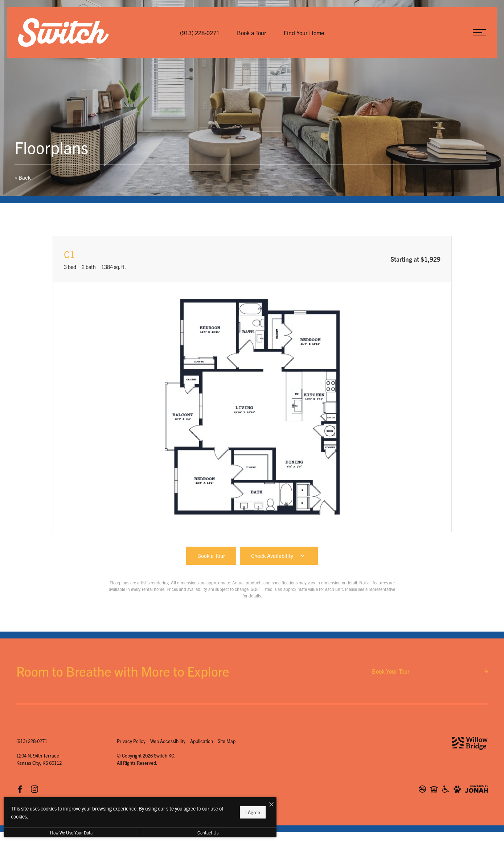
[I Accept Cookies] (253, 804)
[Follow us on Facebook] (20, 789)
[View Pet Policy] (457, 789)
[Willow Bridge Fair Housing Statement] (434, 789)
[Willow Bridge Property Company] (470, 743)
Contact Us (194, 832)
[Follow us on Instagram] (34, 789)
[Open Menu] (479, 33)
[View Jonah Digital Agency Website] (477, 789)
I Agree (234, 812)
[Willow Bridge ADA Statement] (446, 789)
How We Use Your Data (67, 832)
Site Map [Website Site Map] (227, 741)
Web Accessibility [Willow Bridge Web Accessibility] (168, 741)
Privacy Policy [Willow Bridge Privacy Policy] (131, 741)
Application (202, 741)
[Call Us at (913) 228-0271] (200, 33)
